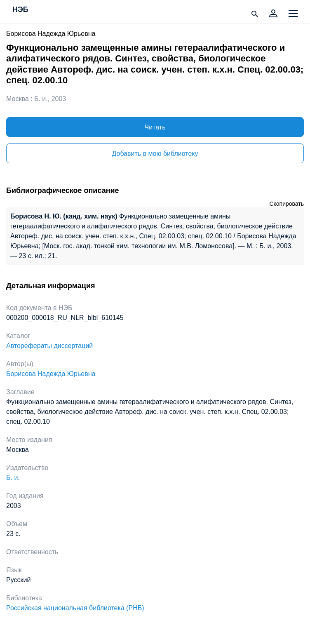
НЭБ (20, 10)
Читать (155, 127)
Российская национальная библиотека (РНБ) (75, 608)
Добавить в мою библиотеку (155, 154)
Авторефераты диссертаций (49, 346)
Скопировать (287, 204)
